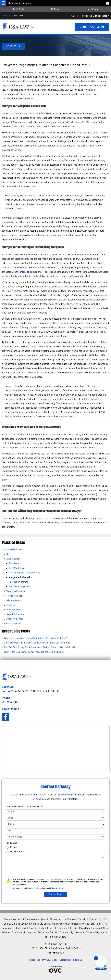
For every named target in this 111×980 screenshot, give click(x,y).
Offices (92, 9)
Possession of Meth (19, 582)
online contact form (68, 795)
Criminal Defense (13, 550)
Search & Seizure (15, 615)
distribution (65, 86)
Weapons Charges (16, 591)
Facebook (19, 16)
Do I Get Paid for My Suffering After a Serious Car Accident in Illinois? (40, 648)
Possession (14, 564)
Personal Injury (12, 624)
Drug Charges (13, 559)
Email (55, 9)
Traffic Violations (15, 596)
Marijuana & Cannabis (20, 577)
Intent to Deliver (17, 568)
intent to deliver (29, 272)
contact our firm (40, 523)
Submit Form (55, 894)
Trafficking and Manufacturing (24, 573)
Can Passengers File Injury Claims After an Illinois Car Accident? (37, 643)
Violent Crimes (14, 610)
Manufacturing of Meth (20, 587)
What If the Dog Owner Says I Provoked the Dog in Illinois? (34, 652)
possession (50, 86)
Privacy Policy (57, 888)
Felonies (11, 605)
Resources (35, 960)
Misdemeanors (14, 601)
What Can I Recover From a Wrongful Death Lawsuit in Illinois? (36, 638)
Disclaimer (41, 888)
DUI (8, 554)
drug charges (14, 81)
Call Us (18, 9)
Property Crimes (15, 619)
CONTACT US (13, 47)
